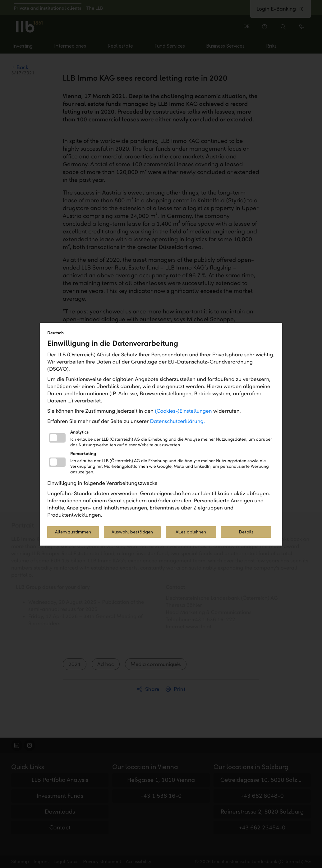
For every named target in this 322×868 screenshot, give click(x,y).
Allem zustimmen (73, 532)
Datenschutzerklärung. (178, 421)
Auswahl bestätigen (132, 532)
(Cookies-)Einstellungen (183, 411)
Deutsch (55, 333)
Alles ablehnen (191, 532)
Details (246, 532)
